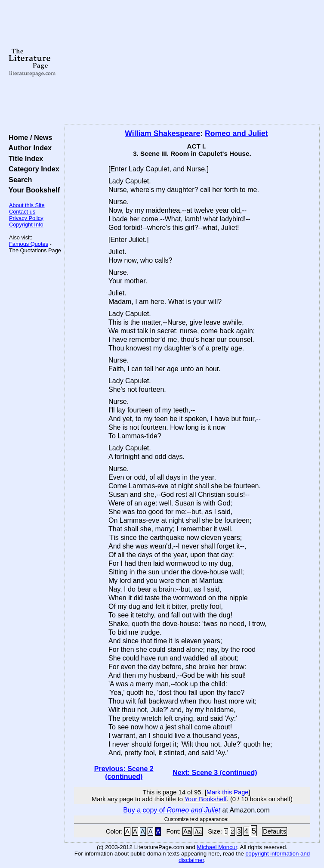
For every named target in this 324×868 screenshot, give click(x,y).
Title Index (24, 158)
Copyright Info (26, 225)
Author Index (28, 148)
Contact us (22, 212)
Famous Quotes (29, 244)
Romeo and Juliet (236, 133)
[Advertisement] (192, 62)
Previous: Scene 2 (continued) (124, 773)
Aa (187, 831)
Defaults (275, 831)
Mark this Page (228, 792)
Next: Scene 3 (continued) (215, 773)
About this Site (27, 205)
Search (18, 180)
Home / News (29, 137)
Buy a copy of (172, 810)
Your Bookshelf (32, 190)
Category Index (32, 169)
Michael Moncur (217, 847)
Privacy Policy (26, 218)
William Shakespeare (162, 133)
